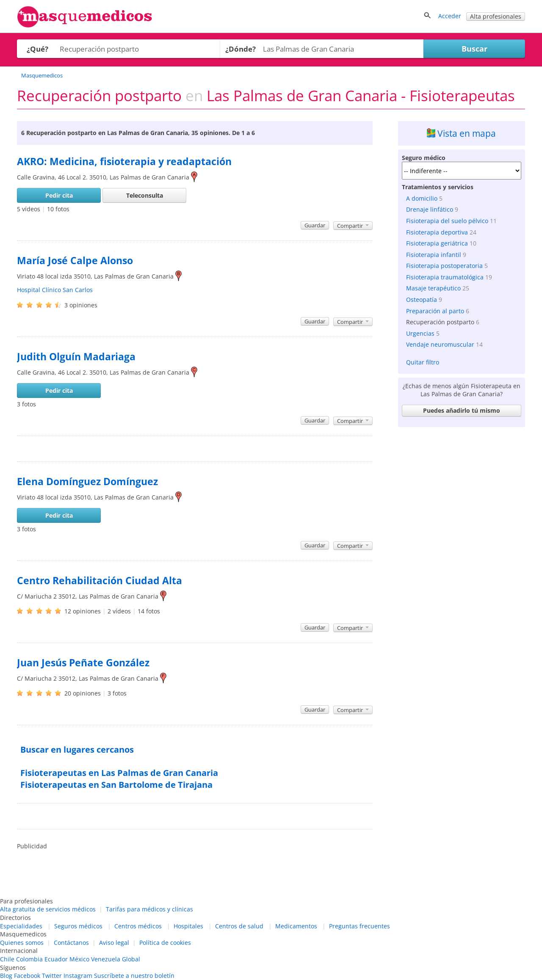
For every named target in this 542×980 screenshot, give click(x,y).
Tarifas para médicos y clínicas (149, 909)
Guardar (315, 225)
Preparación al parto (435, 311)
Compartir (353, 226)
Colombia (29, 959)
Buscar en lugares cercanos (77, 749)
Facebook (27, 976)
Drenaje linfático (430, 209)
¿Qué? (37, 49)
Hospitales (188, 926)
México (79, 959)
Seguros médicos (78, 926)
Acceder (450, 16)
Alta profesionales (496, 16)
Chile (7, 959)
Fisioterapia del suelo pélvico (447, 221)
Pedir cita (59, 195)
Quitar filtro (423, 362)
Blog (6, 976)
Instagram (78, 976)
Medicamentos (296, 926)
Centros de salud (239, 926)
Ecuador (56, 959)
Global (131, 959)
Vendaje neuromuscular (440, 344)
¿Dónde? (241, 49)
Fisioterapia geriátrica (437, 243)
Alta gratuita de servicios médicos (48, 909)
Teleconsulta (145, 195)
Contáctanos (71, 943)
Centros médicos (138, 926)
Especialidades (21, 926)
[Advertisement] (462, 558)
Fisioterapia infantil (434, 255)
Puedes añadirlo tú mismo (462, 410)
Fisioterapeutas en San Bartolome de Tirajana (116, 785)
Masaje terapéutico (433, 288)
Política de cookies (165, 943)
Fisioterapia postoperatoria (444, 266)
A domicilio (422, 198)
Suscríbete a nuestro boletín (134, 976)
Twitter (52, 976)
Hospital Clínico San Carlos (55, 290)
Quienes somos (22, 943)
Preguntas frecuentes (359, 926)
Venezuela (106, 959)
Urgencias (420, 333)
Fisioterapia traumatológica (445, 277)
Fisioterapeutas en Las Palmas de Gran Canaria (119, 773)
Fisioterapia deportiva (437, 232)
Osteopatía (422, 300)
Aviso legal (114, 943)
